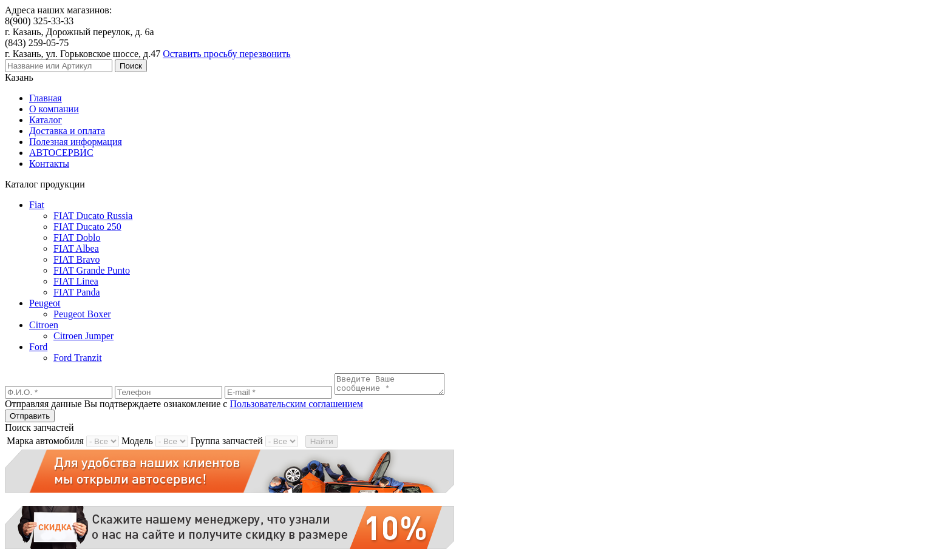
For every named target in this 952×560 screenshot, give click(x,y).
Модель (137, 444)
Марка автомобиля (45, 444)
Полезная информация (76, 142)
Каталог (46, 120)
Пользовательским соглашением (296, 407)
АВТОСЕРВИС (61, 153)
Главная (46, 98)
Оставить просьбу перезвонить (226, 54)
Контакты (49, 164)
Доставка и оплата (67, 131)
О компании (54, 109)
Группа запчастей (227, 444)
